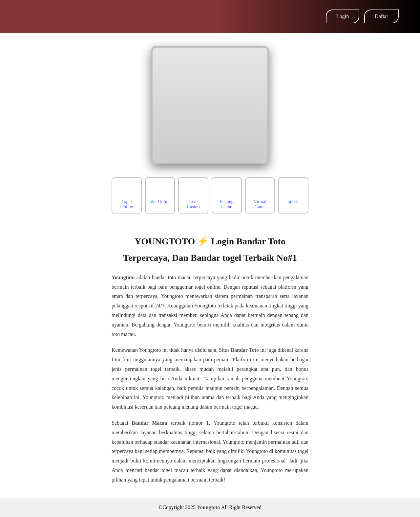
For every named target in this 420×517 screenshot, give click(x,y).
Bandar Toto (245, 350)
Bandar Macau (149, 423)
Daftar (381, 16)
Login (343, 16)
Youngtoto (123, 277)
